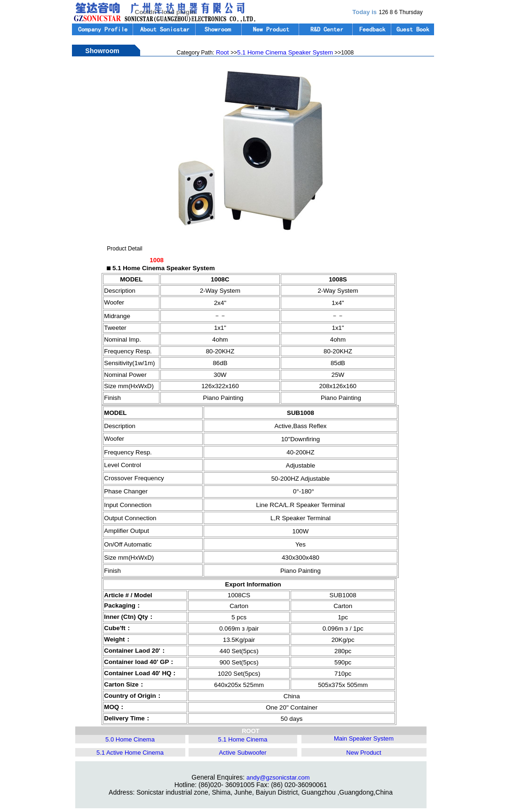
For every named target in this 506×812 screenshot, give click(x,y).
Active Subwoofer (242, 753)
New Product (364, 753)
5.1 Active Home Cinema (130, 753)
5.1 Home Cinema (243, 739)
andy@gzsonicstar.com (278, 777)
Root (223, 52)
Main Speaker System (364, 738)
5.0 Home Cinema (130, 739)
